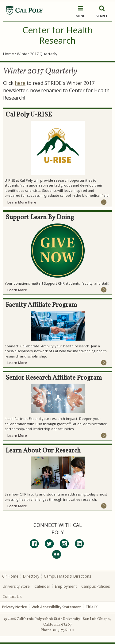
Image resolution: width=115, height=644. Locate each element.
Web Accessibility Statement (56, 607)
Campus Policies (96, 586)
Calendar (42, 586)
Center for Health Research (58, 35)
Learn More (17, 290)
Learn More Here (22, 202)
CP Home (10, 576)
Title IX (92, 607)
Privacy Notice (15, 607)
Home (9, 54)
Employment (66, 586)
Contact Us (12, 597)
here (20, 83)
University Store (16, 586)
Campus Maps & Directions (67, 576)
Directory (31, 576)
